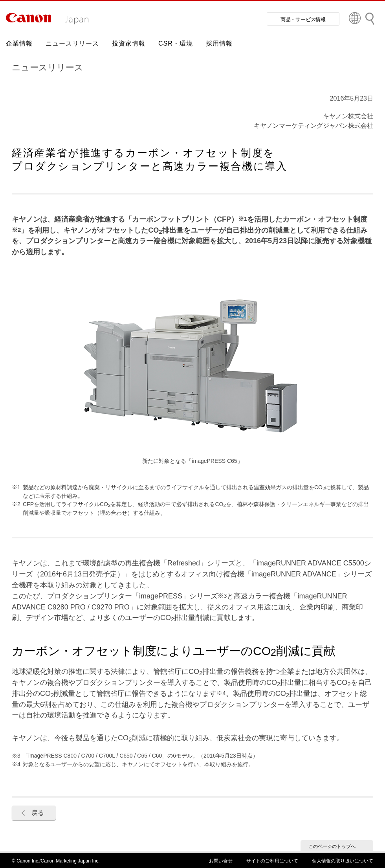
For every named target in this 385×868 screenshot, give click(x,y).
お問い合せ (221, 861)
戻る (38, 813)
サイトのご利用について (272, 861)
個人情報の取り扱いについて (343, 861)
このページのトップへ (332, 846)
